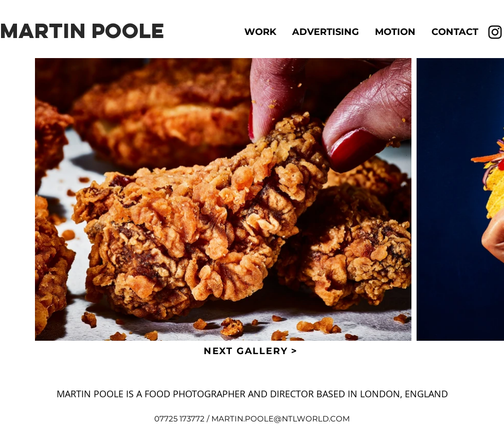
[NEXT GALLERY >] (252, 351)
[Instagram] (495, 32)
